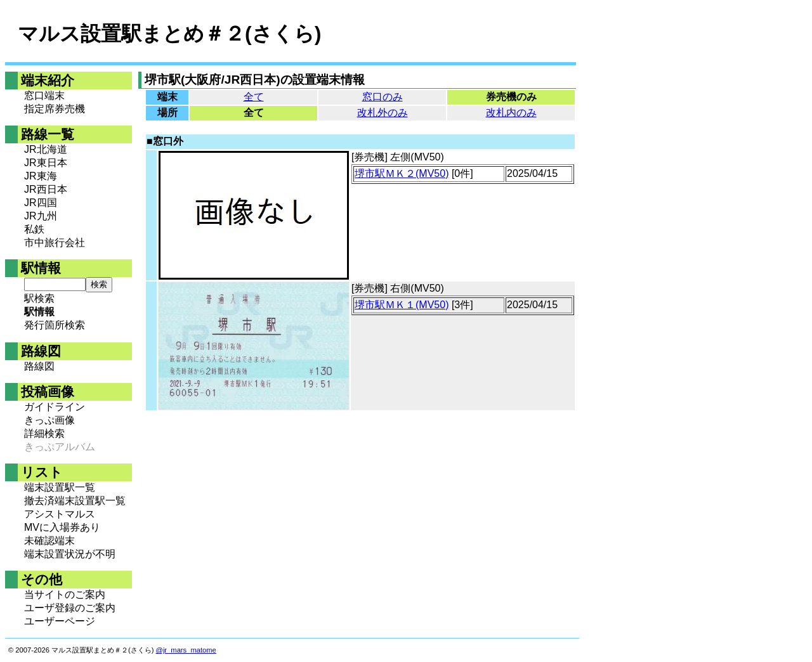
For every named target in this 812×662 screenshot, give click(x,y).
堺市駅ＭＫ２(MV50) (402, 173)
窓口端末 (44, 95)
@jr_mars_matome (186, 650)
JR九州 (41, 216)
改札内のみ (511, 113)
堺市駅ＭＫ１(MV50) (402, 305)
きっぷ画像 (49, 420)
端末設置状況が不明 (70, 554)
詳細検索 (44, 433)
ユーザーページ (60, 621)
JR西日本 (46, 189)
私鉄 (34, 229)
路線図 (39, 366)
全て (254, 97)
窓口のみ (383, 97)
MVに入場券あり (62, 527)
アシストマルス (60, 514)
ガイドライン (55, 407)
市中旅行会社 (55, 243)
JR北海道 (46, 149)
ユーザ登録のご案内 (70, 608)
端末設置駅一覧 (60, 487)
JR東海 (41, 176)
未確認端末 (49, 541)
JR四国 (41, 203)
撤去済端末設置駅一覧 (75, 501)
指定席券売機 (55, 109)
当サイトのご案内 (65, 594)
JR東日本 (46, 163)
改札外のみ (383, 113)
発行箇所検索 (55, 325)
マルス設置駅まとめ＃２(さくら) (169, 34)
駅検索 (39, 298)
